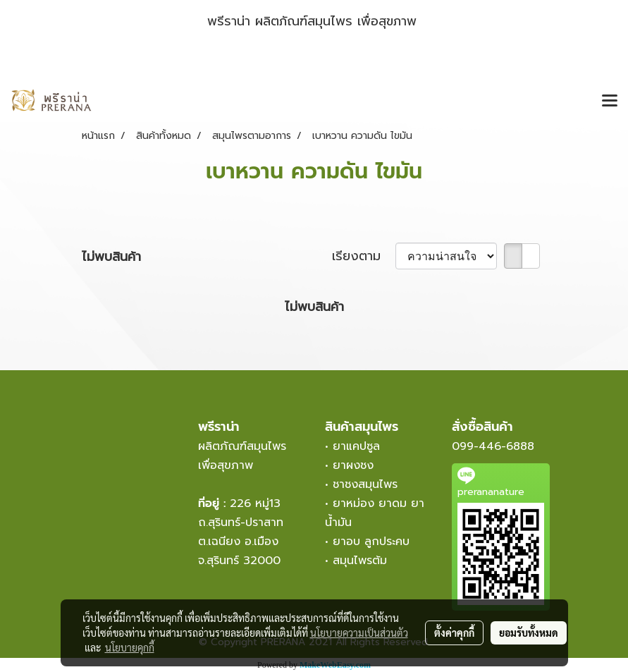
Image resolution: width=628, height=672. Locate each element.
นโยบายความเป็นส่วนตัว (359, 633)
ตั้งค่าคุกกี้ (454, 633)
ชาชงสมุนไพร (365, 484)
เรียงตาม (364, 256)
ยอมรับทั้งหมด (529, 633)
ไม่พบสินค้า (111, 257)
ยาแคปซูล (356, 446)
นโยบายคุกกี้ (130, 647)
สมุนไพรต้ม (360, 561)
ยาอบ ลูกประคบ (371, 542)
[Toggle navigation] (610, 102)
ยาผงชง (357, 465)
